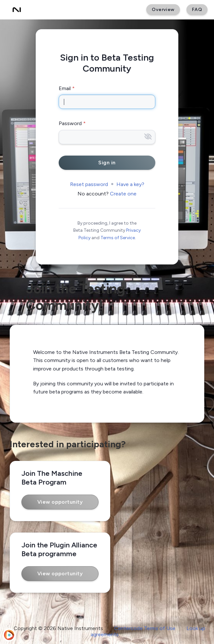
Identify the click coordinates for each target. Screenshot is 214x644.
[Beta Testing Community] (17, 10)
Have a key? (130, 184)
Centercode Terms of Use (145, 628)
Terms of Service (118, 238)
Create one (123, 194)
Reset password (89, 184)
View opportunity (60, 502)
